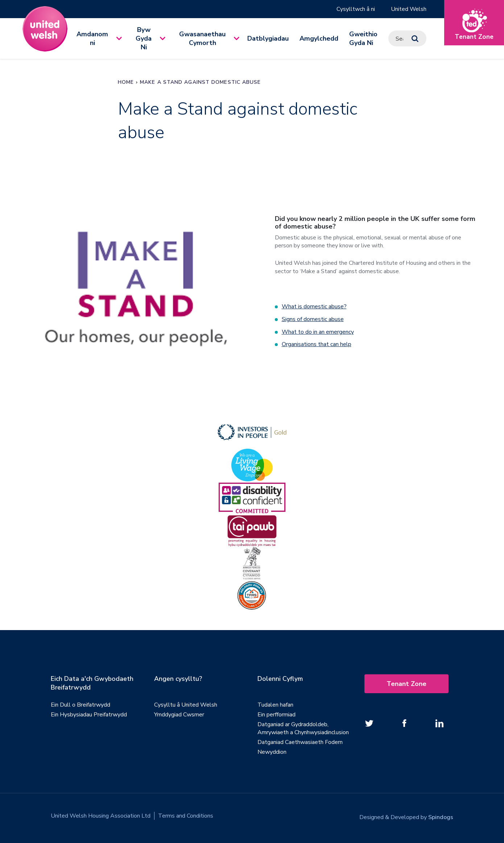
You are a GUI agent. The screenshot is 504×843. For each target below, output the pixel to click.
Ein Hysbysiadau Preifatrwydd (89, 714)
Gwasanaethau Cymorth (202, 38)
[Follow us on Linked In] (439, 722)
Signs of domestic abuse (313, 319)
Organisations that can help (317, 344)
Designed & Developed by (406, 815)
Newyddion (272, 751)
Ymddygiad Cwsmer (179, 714)
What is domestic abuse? (314, 307)
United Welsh (408, 9)
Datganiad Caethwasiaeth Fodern (300, 741)
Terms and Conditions (186, 815)
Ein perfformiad (276, 714)
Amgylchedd (319, 38)
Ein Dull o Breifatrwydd (80, 704)
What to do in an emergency (318, 331)
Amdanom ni (92, 38)
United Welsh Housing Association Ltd (101, 815)
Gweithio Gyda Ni (363, 38)
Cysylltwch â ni (355, 9)
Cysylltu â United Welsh (186, 704)
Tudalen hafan (275, 704)
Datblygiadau (268, 38)
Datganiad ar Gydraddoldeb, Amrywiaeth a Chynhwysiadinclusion (303, 727)
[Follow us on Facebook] (404, 722)
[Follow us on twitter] (369, 722)
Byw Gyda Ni (144, 38)
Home (126, 82)
